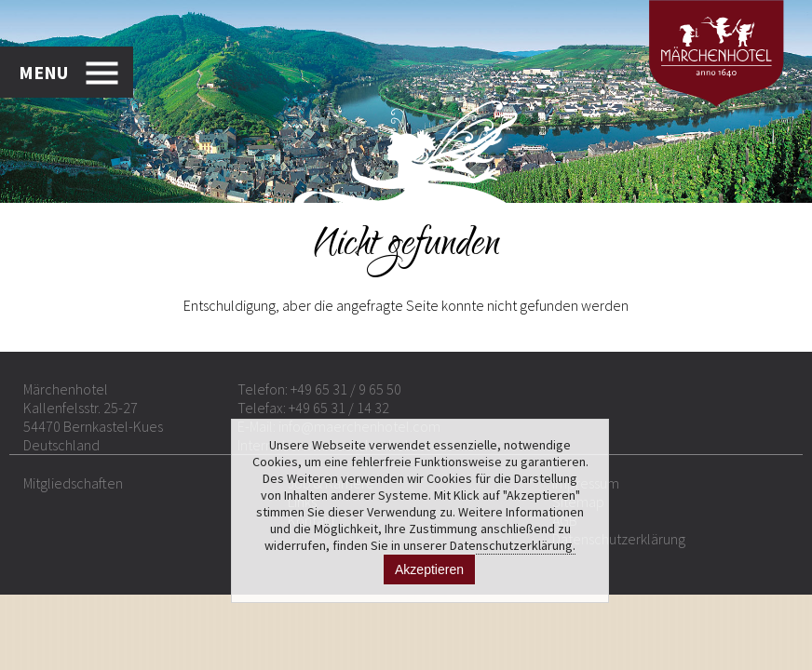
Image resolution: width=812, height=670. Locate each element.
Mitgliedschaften (73, 483)
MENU (43, 72)
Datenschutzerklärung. (513, 545)
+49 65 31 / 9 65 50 (346, 389)
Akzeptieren (429, 569)
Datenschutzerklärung (619, 539)
